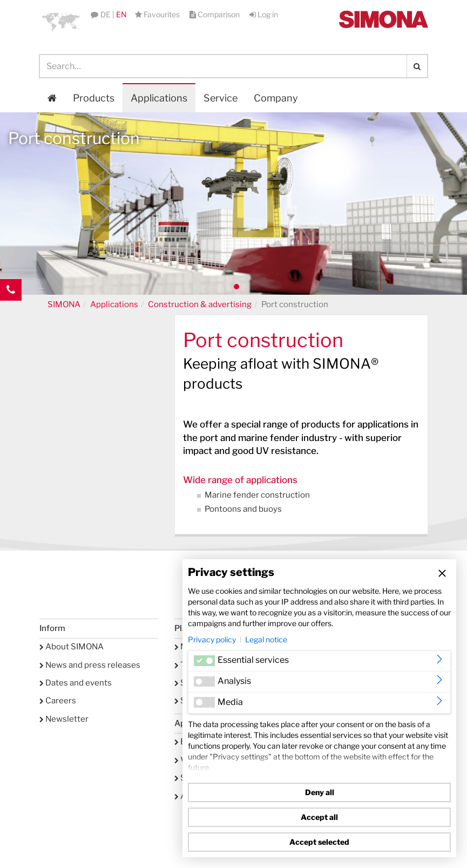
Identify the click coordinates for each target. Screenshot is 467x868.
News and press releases (90, 665)
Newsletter (64, 719)
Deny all (320, 792)
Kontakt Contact (11, 311)
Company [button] (276, 98)
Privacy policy (212, 639)
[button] (61, 22)
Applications (159, 98)
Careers (58, 701)
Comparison (215, 14)
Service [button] (221, 98)
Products (94, 98)
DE (106, 14)
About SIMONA (72, 647)
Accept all (319, 817)
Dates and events (76, 683)
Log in (264, 14)
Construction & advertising (200, 304)
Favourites (158, 14)
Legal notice (266, 639)
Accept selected (319, 842)
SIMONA (64, 304)
